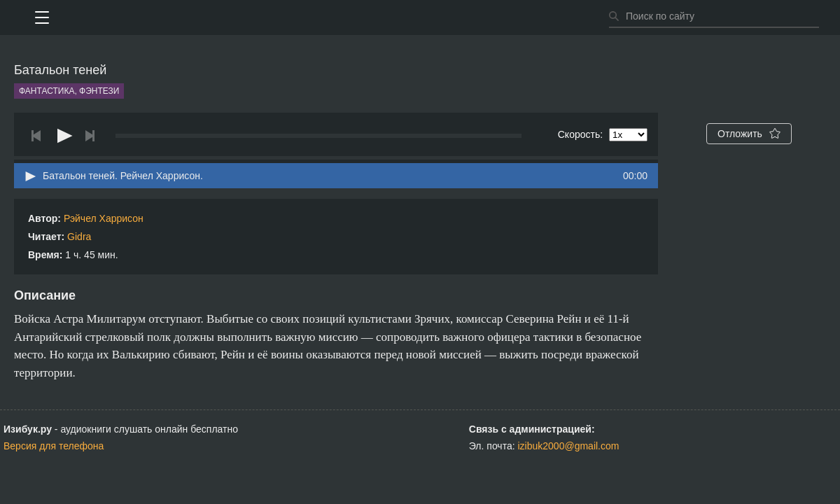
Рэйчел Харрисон (104, 218)
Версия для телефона (54, 446)
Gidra (79, 237)
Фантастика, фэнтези (69, 91)
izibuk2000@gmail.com (569, 446)
